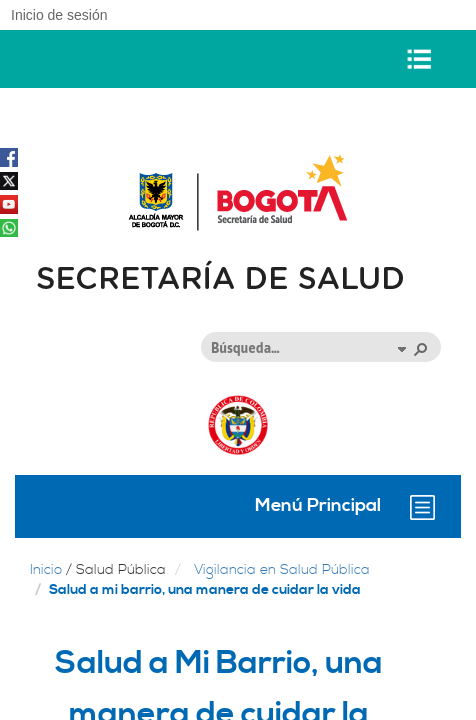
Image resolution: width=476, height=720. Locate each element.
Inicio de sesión (59, 15)
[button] (401, 348)
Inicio (46, 570)
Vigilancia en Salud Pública (282, 570)
